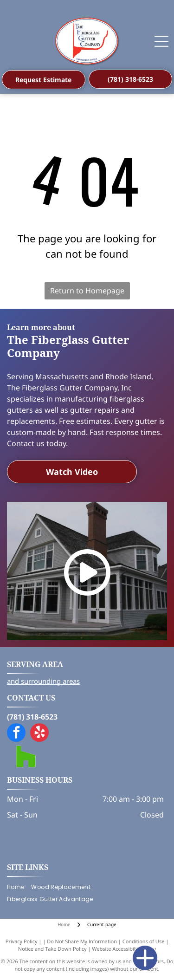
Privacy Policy (22, 941)
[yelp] (39, 734)
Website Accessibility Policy (124, 949)
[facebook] (16, 734)
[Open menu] (161, 41)
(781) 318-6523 (32, 717)
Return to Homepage (87, 291)
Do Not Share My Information (82, 941)
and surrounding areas (43, 681)
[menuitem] (19, 887)
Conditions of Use (144, 941)
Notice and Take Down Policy (52, 949)
